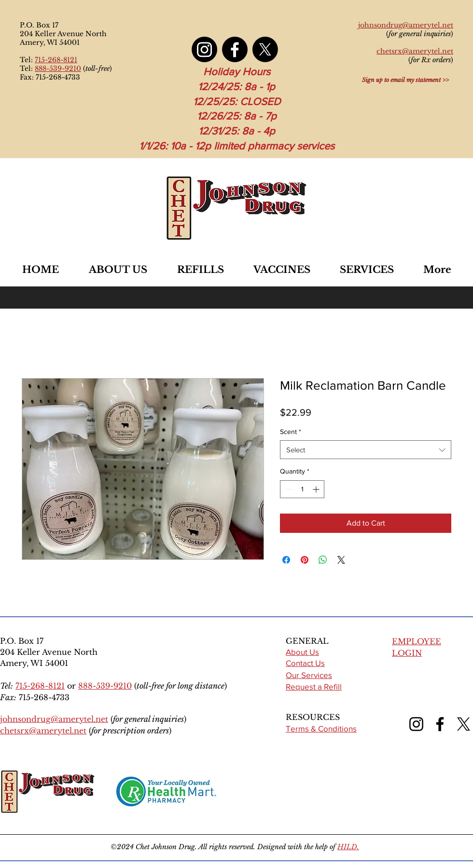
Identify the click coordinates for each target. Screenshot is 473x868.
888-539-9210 (58, 68)
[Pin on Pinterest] (305, 560)
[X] (265, 49)
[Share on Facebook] (286, 560)
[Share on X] (341, 560)
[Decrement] (287, 489)
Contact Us (305, 663)
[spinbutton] (302, 489)
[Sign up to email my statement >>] (405, 80)
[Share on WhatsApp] (323, 560)
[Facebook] (235, 49)
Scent (291, 432)
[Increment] (317, 489)
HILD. (348, 847)
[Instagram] (204, 49)
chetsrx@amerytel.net (43, 731)
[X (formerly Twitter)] (464, 724)
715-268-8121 (56, 60)
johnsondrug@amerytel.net (54, 719)
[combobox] (366, 450)
